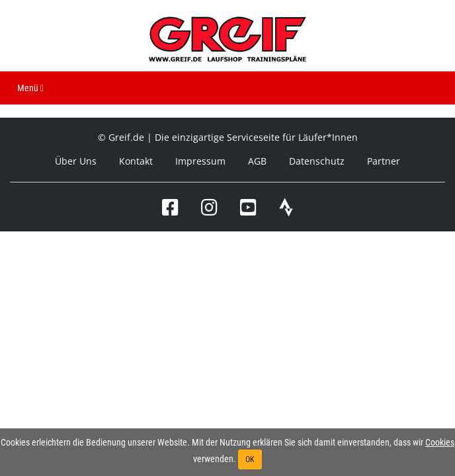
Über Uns (76, 161)
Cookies (440, 442)
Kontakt (136, 161)
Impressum (200, 161)
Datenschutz (317, 161)
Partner (384, 161)
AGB (257, 161)
